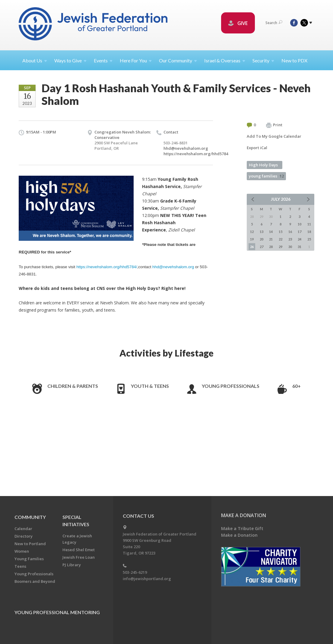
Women (22, 551)
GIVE (238, 23)
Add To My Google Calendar (274, 136)
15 (281, 232)
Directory (24, 536)
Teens (20, 566)
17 (300, 232)
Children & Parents (73, 386)
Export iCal (257, 148)
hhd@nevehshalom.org (186, 148)
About (35, 60)
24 (300, 239)
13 (262, 232)
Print (274, 125)
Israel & (225, 60)
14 (271, 232)
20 (262, 239)
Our (178, 60)
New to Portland (30, 544)
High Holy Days (263, 165)
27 (262, 247)
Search (274, 23)
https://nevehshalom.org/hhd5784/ (107, 267)
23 (290, 239)
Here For (136, 60)
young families (266, 176)
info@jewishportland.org (147, 579)
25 (309, 239)
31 (300, 247)
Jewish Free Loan (79, 557)
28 (271, 247)
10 (300, 224)
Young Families (29, 559)
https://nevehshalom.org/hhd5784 (196, 154)
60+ (297, 386)
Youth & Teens (150, 386)
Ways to (70, 60)
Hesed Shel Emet (79, 550)
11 (309, 224)
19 (252, 239)
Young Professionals (231, 386)
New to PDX (294, 60)
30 (290, 247)
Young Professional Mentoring (57, 612)
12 (252, 232)
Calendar (23, 529)
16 (290, 232)
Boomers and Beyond (35, 581)
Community (30, 517)
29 (281, 247)
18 (309, 232)
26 (252, 247)
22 (281, 239)
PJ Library (72, 565)
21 (271, 239)
